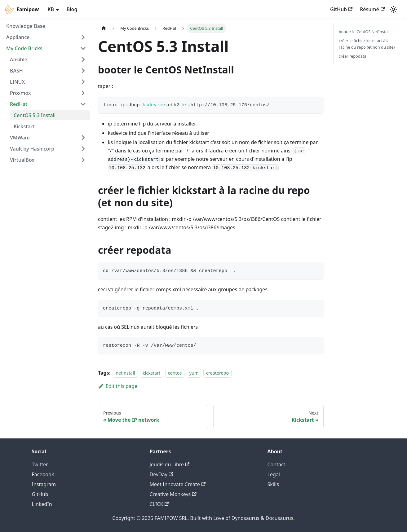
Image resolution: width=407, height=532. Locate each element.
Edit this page (118, 386)
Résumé (372, 9)
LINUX (17, 82)
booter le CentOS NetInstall (364, 32)
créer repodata (353, 56)
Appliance (18, 37)
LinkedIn (42, 504)
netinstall (125, 373)
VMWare (20, 138)
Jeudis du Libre (170, 464)
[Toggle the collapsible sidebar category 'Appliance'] (83, 37)
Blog (72, 9)
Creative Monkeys (173, 494)
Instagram (44, 484)
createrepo (217, 373)
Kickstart (24, 126)
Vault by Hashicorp (32, 149)
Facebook (43, 474)
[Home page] (104, 28)
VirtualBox (22, 160)
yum (194, 373)
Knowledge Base (26, 26)
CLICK (159, 504)
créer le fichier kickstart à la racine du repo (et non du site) (367, 44)
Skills (273, 484)
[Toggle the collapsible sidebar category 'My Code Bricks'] (83, 48)
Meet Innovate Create (178, 484)
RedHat (19, 104)
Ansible (19, 59)
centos (175, 373)
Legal (274, 474)
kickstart (151, 373)
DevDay (161, 474)
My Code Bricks (24, 48)
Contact (276, 464)
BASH (16, 71)
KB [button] (51, 9)
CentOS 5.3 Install (35, 115)
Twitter (40, 464)
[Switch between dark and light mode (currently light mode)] (393, 9)
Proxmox (20, 93)
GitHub (341, 9)
